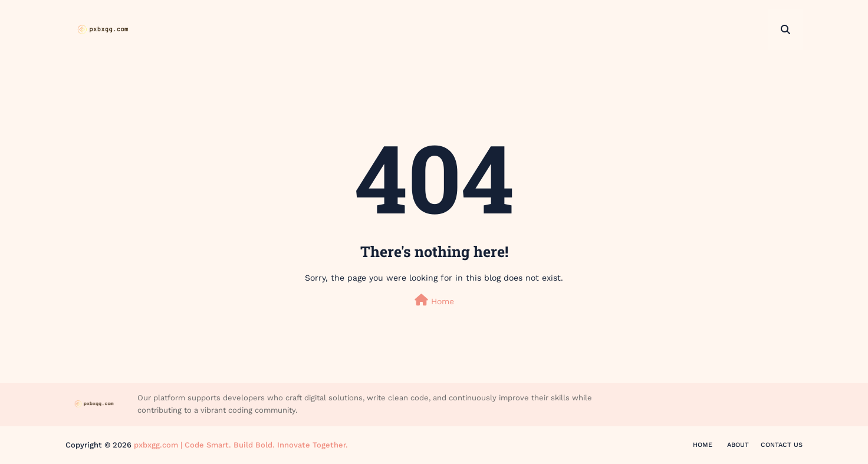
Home (434, 300)
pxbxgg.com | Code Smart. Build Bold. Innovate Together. (241, 445)
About (738, 445)
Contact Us (782, 445)
